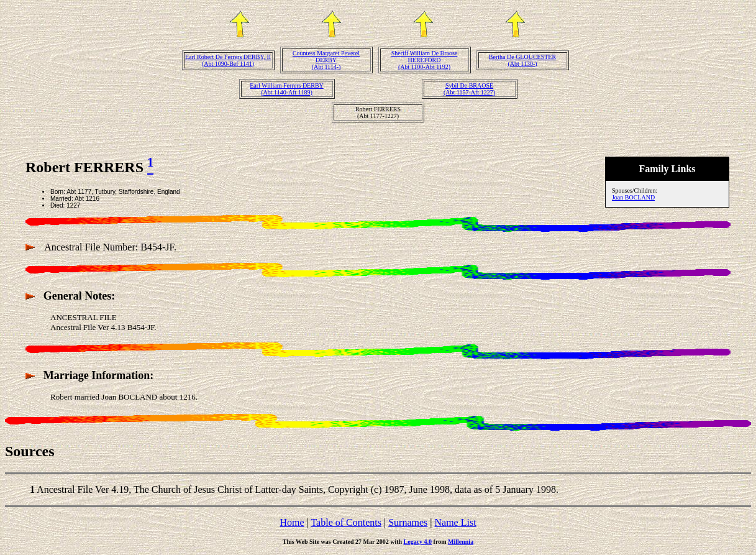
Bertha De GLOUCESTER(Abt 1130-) (522, 60)
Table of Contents (346, 522)
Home (292, 522)
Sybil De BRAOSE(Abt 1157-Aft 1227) (469, 89)
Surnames (408, 522)
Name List (455, 522)
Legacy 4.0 (418, 542)
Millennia (461, 542)
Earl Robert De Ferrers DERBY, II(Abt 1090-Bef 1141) (228, 60)
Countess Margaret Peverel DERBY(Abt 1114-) (326, 60)
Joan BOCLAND (633, 197)
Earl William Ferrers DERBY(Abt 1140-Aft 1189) (287, 89)
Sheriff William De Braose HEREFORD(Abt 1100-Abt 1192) (425, 60)
